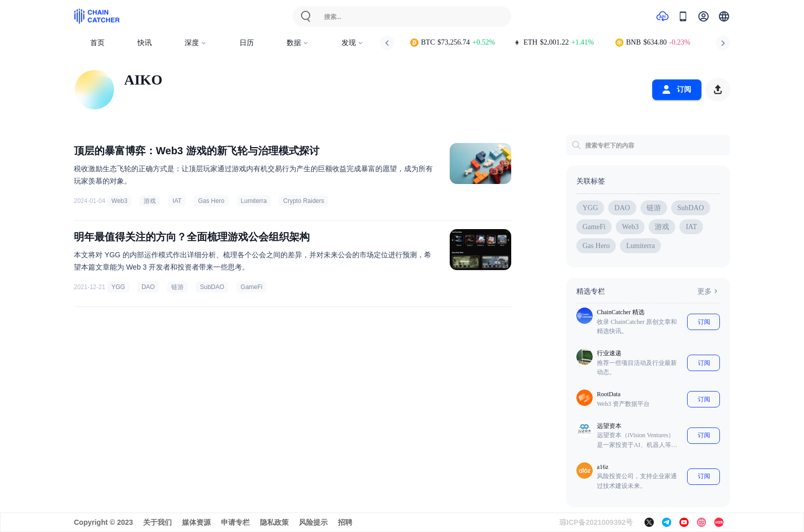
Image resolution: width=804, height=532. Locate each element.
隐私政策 (274, 522)
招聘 (345, 522)
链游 (177, 287)
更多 (709, 291)
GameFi (252, 287)
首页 (97, 43)
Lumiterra (254, 201)
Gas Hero (211, 201)
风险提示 (313, 522)
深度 (196, 43)
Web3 (119, 201)
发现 (353, 43)
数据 (298, 43)
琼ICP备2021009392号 (596, 522)
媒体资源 (196, 522)
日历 (247, 43)
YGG (118, 287)
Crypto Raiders (304, 201)
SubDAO (212, 287)
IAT (177, 201)
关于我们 (157, 522)
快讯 (145, 43)
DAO (148, 287)
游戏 (150, 201)
